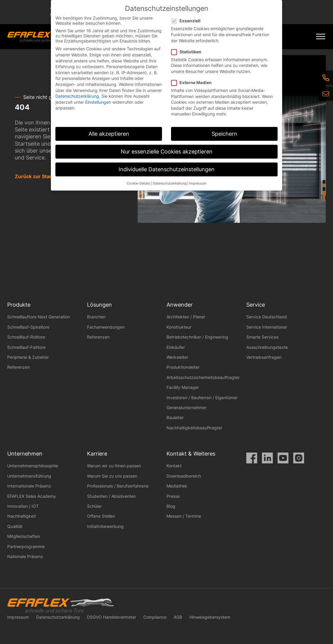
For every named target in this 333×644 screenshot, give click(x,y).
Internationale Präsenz (29, 486)
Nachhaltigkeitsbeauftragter (194, 428)
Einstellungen (98, 102)
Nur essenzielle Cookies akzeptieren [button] (167, 152)
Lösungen (100, 305)
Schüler (94, 506)
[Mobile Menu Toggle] (321, 37)
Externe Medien (193, 82)
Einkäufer (176, 347)
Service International (266, 327)
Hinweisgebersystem (210, 617)
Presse (173, 496)
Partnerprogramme (26, 546)
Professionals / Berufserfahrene (118, 486)
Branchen (96, 317)
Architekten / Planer (186, 317)
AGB (178, 617)
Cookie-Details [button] (138, 183)
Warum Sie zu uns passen (112, 476)
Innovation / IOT (23, 506)
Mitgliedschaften (24, 536)
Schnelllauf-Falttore (26, 347)
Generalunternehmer (187, 407)
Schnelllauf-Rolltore (26, 337)
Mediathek (177, 486)
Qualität (15, 526)
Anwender (180, 305)
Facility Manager (183, 387)
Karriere (97, 454)
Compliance (155, 617)
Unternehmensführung (29, 476)
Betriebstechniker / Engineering (197, 337)
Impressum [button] (198, 183)
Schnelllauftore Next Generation (39, 317)
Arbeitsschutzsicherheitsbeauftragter (203, 377)
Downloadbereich (184, 476)
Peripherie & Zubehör (28, 357)
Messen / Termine (184, 516)
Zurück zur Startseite (40, 176)
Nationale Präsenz (25, 556)
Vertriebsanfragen (264, 357)
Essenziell (188, 21)
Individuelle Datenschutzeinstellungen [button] (167, 169)
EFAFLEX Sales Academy (32, 496)
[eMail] (326, 94)
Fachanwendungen (106, 327)
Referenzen (19, 367)
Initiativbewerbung (105, 526)
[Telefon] (326, 78)
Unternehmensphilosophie (33, 466)
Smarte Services (262, 337)
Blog (171, 506)
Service (256, 305)
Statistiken (188, 52)
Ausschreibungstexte (267, 347)
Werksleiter (177, 357)
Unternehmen (25, 454)
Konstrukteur (179, 327)
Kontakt (174, 466)
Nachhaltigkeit (22, 516)
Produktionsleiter (183, 367)
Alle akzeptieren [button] (109, 134)
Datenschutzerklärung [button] (170, 183)
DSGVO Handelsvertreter (112, 617)
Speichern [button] (224, 134)
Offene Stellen (101, 516)
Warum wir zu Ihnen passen (114, 466)
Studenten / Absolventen (111, 496)
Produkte (19, 305)
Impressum (18, 617)
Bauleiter (175, 417)
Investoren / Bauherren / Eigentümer (202, 398)
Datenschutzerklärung (58, 617)
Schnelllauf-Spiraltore (28, 327)
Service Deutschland (267, 317)
